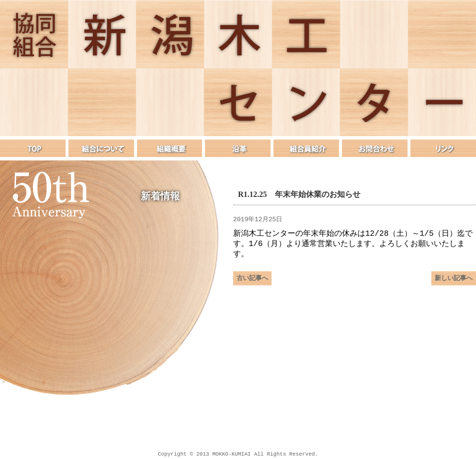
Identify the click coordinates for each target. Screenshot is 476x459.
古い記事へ (252, 282)
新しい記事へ (454, 282)
